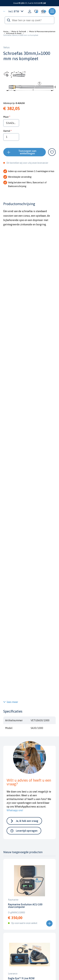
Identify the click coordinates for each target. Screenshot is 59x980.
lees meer (12, 702)
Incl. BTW (16, 11)
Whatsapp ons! (15, 810)
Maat (6, 117)
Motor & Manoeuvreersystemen (42, 31)
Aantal (7, 131)
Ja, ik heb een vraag (27, 821)
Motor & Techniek (19, 31)
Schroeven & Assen (14, 33)
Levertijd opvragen (27, 831)
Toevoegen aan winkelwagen (27, 152)
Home (6, 31)
